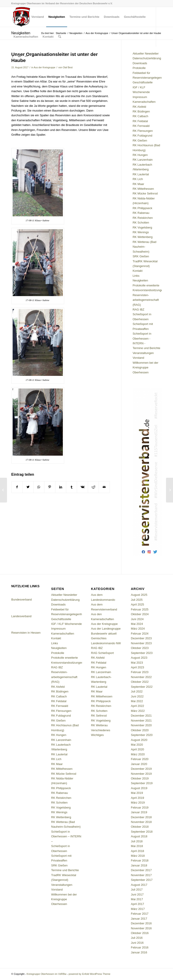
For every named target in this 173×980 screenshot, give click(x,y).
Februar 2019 (140, 808)
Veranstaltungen (143, 353)
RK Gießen (140, 140)
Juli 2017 (137, 890)
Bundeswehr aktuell (104, 634)
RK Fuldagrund (142, 136)
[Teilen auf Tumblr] (72, 487)
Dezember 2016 (141, 923)
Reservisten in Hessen (26, 633)
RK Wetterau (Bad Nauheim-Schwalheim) (145, 247)
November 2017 (141, 875)
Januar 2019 (139, 812)
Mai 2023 (137, 663)
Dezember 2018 (141, 817)
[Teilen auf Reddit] (93, 487)
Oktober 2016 (140, 933)
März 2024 (138, 629)
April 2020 (138, 749)
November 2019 (141, 774)
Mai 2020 (137, 745)
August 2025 (139, 595)
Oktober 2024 (140, 614)
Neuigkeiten (140, 280)
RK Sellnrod (99, 716)
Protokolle (139, 68)
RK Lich (138, 179)
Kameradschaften (144, 102)
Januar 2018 (139, 865)
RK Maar (138, 184)
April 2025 (138, 604)
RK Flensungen (143, 131)
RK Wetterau (99, 725)
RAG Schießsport (102, 653)
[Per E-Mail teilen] (104, 487)
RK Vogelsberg (142, 227)
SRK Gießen (141, 256)
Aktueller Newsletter (146, 54)
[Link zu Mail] (19, 56)
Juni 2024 (137, 619)
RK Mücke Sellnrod (145, 193)
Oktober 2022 (140, 682)
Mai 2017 (137, 899)
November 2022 (141, 677)
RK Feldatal (140, 121)
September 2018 (142, 832)
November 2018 (141, 822)
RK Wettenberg (143, 237)
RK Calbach (140, 116)
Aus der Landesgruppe (106, 629)
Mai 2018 (137, 846)
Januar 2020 (139, 764)
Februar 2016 (140, 947)
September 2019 (142, 783)
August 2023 (139, 658)
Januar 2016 (139, 952)
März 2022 (138, 711)
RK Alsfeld (139, 107)
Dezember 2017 (141, 870)
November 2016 (141, 928)
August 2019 (139, 788)
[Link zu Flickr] (26, 56)
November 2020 (141, 725)
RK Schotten (141, 223)
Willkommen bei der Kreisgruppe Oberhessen (146, 368)
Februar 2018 (140, 860)
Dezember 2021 (141, 716)
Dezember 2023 (141, 638)
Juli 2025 (137, 600)
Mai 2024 (137, 624)
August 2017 (139, 885)
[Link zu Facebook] (13, 56)
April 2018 (138, 851)
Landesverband (21, 616)
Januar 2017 (139, 919)
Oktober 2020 (140, 730)
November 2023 (141, 643)
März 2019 (138, 803)
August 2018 (139, 836)
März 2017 (138, 909)
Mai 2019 (137, 793)
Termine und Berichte (147, 348)
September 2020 (142, 735)
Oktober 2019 (140, 778)
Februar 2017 (140, 914)
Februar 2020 (140, 759)
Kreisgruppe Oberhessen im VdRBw (47, 974)
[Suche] (60, 37)
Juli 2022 (137, 691)
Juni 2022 (137, 696)
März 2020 (138, 754)
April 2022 (138, 706)
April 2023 (138, 667)
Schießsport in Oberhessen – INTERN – (66, 836)
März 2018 (138, 856)
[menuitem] (20, 17)
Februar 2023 (140, 672)
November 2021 (141, 721)
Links (136, 276)
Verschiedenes (101, 730)
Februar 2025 (140, 609)
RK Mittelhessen (143, 189)
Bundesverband (22, 600)
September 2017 (142, 880)
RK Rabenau (141, 213)
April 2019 (138, 798)
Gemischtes (99, 638)
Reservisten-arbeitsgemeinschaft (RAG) (146, 300)
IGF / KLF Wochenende (66, 624)
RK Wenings (141, 232)
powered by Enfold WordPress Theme (90, 974)
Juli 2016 (137, 938)
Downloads (140, 63)
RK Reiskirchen (143, 218)
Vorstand (138, 358)
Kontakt (138, 271)
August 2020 (139, 740)
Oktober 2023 (140, 648)
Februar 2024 (140, 634)
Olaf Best (68, 67)
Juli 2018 (137, 841)
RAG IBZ (139, 310)
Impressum (140, 97)
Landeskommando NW (106, 643)
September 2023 (142, 653)
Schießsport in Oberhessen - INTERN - (142, 338)
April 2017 (138, 904)
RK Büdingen (141, 111)
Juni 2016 (137, 943)
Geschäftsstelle (143, 82)
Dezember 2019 (141, 769)
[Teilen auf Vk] (82, 487)
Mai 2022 (137, 701)
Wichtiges (97, 735)
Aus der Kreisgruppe (45, 67)
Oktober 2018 (140, 827)
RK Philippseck (142, 208)
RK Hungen (140, 155)
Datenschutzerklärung (147, 58)
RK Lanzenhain (143, 160)
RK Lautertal (141, 174)
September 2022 (142, 687)
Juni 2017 (137, 894)
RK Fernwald (141, 126)
